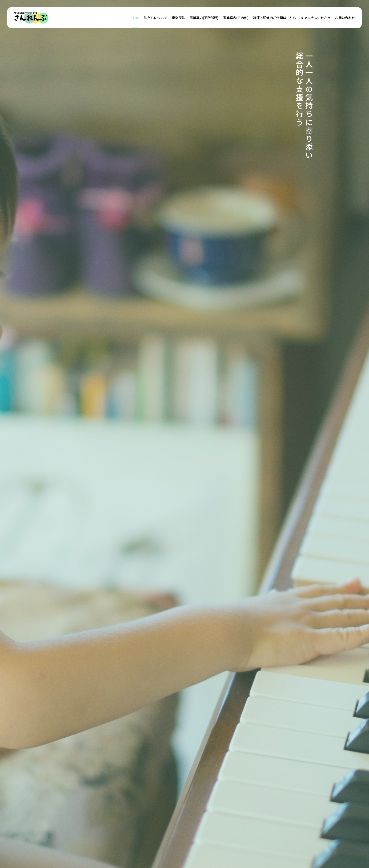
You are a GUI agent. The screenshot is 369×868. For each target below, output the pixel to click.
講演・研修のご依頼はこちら (275, 18)
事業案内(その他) (236, 18)
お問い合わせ (345, 18)
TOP (136, 18)
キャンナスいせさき (316, 18)
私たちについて (156, 18)
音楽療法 (178, 18)
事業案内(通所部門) (204, 18)
